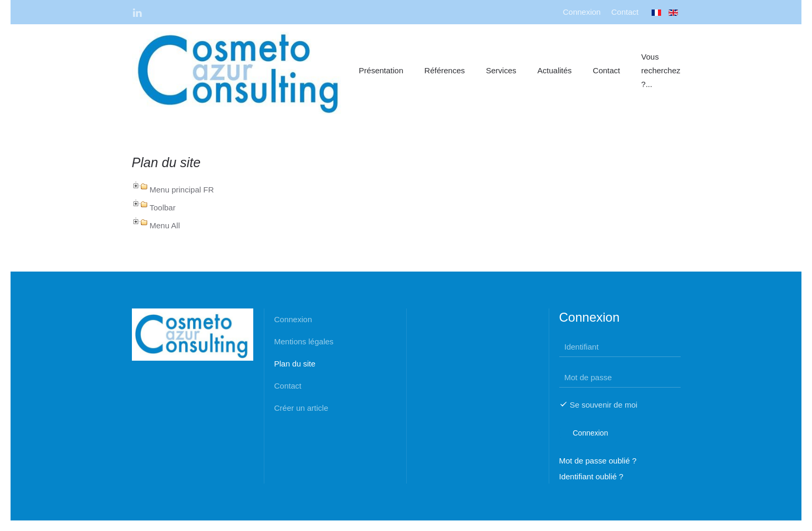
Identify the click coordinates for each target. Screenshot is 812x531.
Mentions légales (304, 341)
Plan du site (295, 364)
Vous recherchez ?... (661, 70)
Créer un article (302, 408)
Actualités (555, 70)
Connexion (582, 12)
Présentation (381, 70)
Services (501, 70)
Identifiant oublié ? (591, 476)
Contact (625, 12)
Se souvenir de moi (599, 405)
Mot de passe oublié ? (598, 461)
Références (445, 70)
